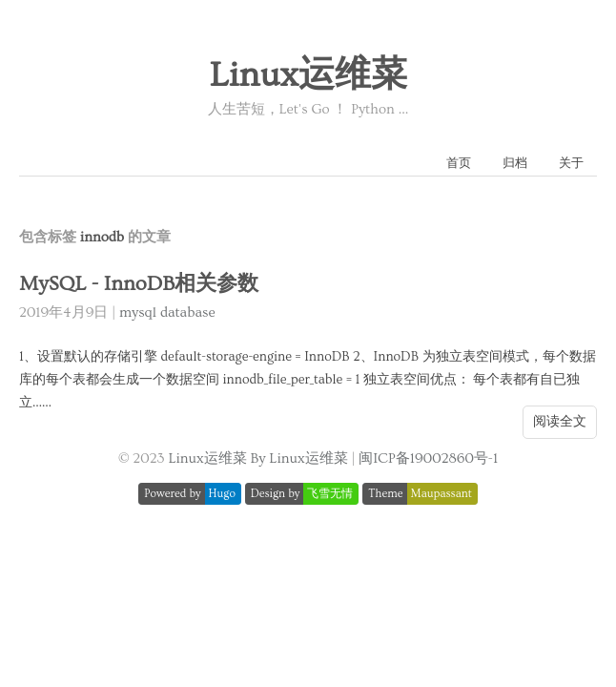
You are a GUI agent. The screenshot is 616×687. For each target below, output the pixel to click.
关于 (571, 163)
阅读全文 (560, 422)
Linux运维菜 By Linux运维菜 (257, 458)
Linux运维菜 (308, 75)
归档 (515, 163)
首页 (459, 163)
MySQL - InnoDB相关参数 (139, 284)
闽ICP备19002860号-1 (428, 458)
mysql (138, 312)
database (188, 312)
